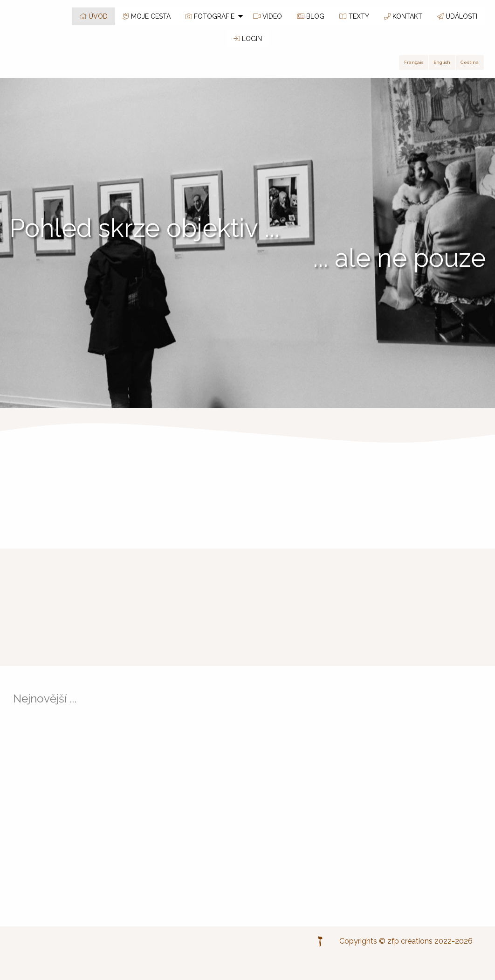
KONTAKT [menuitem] (403, 16)
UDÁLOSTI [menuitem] (457, 16)
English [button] (442, 62)
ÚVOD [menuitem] (93, 16)
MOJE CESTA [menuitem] (147, 16)
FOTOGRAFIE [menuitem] (210, 16)
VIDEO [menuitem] (268, 16)
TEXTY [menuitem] (354, 16)
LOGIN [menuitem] (248, 39)
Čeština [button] (470, 62)
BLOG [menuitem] (311, 16)
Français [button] (414, 62)
